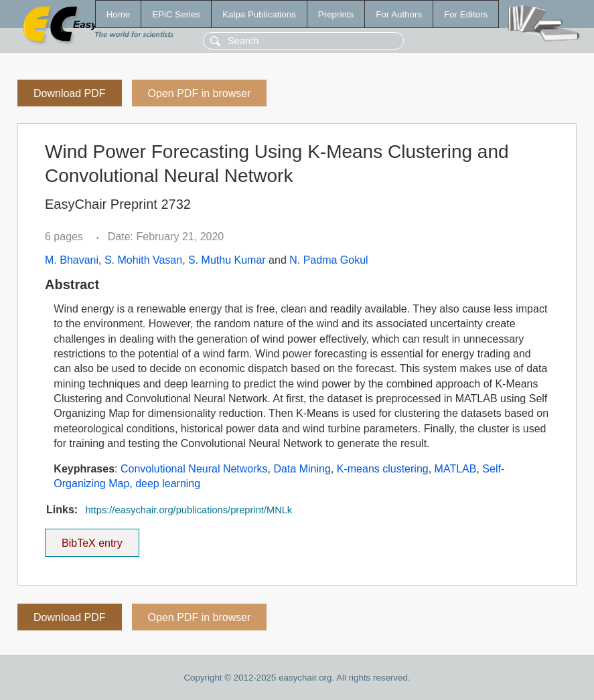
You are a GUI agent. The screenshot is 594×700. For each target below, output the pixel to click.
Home (119, 14)
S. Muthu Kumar (227, 260)
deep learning (168, 484)
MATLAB (456, 469)
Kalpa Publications (259, 14)
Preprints (336, 14)
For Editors (466, 14)
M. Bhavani (72, 260)
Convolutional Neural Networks (194, 469)
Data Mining (302, 469)
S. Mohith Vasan (143, 260)
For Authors (399, 14)
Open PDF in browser (200, 93)
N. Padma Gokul (328, 260)
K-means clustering (383, 469)
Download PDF (70, 93)
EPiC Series (176, 14)
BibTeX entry (92, 539)
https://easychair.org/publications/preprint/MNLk (189, 510)
